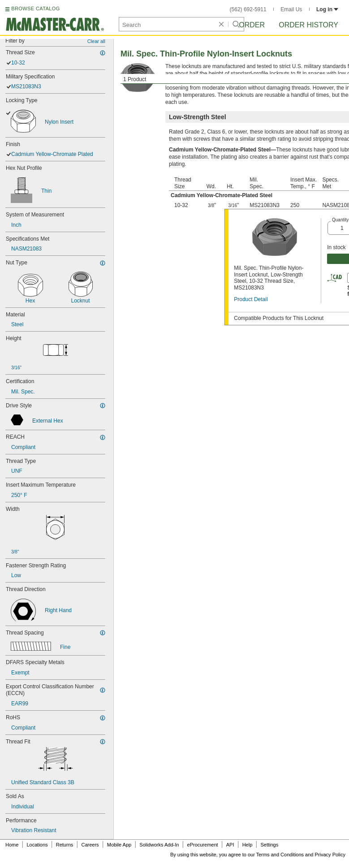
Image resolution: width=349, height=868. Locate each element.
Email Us (291, 9)
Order (252, 25)
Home (12, 845)
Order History (308, 25)
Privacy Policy (330, 855)
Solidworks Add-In (159, 845)
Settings (269, 845)
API (230, 845)
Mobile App (119, 845)
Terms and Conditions (280, 855)
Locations (37, 845)
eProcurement (203, 845)
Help (248, 845)
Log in (327, 9)
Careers (90, 845)
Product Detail (251, 299)
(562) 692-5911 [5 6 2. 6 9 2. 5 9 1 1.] (248, 9)
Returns (65, 845)
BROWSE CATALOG (35, 9)
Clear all (96, 41)
